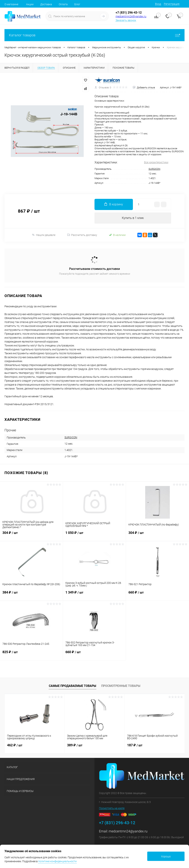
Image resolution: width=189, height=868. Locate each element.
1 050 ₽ (94, 535)
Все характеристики (156, 162)
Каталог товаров (94, 35)
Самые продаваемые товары (73, 686)
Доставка (46, 4)
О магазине (11, 4)
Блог (77, 4)
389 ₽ (75, 745)
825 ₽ (31, 654)
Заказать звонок (126, 20)
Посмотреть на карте (112, 808)
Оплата (63, 4)
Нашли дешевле (44, 235)
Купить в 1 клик (133, 218)
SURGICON (154, 169)
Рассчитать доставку (82, 235)
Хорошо (166, 856)
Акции (30, 4)
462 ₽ (15, 745)
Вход (158, 4)
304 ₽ (31, 535)
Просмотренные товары (121, 686)
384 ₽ (31, 595)
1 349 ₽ (94, 595)
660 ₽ (157, 595)
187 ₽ (135, 745)
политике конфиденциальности (57, 861)
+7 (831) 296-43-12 (129, 13)
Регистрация (172, 4)
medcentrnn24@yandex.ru (131, 16)
